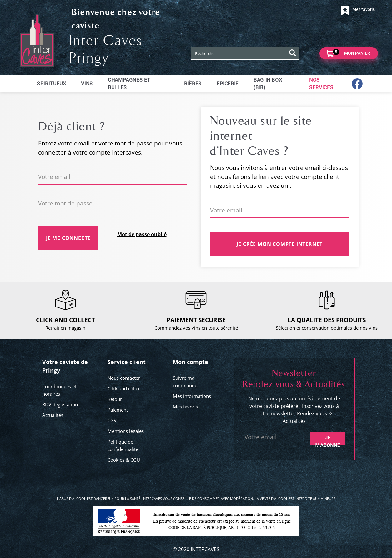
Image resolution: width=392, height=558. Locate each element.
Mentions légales (126, 431)
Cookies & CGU (124, 460)
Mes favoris (185, 407)
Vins (87, 84)
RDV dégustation (60, 404)
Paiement (118, 410)
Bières (193, 84)
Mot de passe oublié (142, 234)
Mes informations (192, 396)
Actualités (53, 415)
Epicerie (228, 84)
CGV (112, 420)
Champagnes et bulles (129, 84)
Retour (115, 399)
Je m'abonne (328, 440)
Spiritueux (51, 84)
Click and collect (125, 388)
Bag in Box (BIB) (268, 84)
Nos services (321, 84)
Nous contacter (124, 378)
